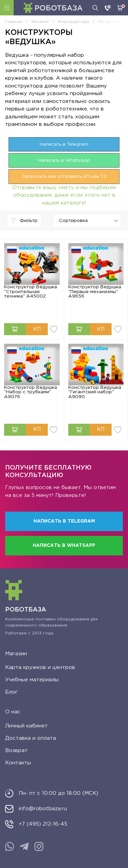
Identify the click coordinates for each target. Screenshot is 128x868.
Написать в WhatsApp (64, 160)
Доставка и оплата (31, 738)
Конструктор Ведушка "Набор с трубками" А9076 (31, 392)
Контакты (18, 763)
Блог (11, 692)
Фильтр (24, 221)
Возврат (16, 751)
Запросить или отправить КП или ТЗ (64, 176)
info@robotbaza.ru (43, 809)
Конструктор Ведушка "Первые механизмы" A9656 (95, 292)
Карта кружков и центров (40, 667)
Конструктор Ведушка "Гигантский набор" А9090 (95, 392)
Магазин (16, 654)
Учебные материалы (32, 680)
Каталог (7, 8)
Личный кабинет (26, 726)
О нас (13, 712)
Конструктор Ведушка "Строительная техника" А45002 (31, 292)
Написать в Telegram (64, 144)
